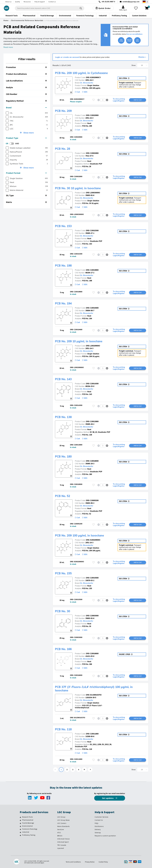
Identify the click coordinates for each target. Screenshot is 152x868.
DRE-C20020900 (92, 115)
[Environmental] (20, 826)
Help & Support (40, 2)
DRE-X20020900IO (93, 540)
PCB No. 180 (63, 456)
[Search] (81, 8)
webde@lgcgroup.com (131, 2)
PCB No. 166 (63, 649)
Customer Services (102, 817)
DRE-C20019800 (92, 270)
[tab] (27, 67)
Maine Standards (63, 826)
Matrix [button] (26, 202)
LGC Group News (63, 820)
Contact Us (99, 820)
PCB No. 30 (63, 611)
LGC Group (61, 817)
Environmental (27, 826)
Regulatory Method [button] (26, 101)
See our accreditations (134, 34)
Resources (27, 2)
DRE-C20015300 (92, 231)
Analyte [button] (26, 87)
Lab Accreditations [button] (26, 81)
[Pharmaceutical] (20, 820)
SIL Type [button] (26, 195)
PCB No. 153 (63, 226)
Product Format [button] (26, 173)
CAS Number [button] (26, 94)
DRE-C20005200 (92, 500)
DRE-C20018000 (92, 461)
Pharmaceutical (28, 820)
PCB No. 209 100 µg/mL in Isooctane (79, 535)
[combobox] (50, 8)
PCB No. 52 (63, 496)
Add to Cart (138, 100)
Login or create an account (67, 57)
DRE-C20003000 (92, 616)
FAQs (96, 823)
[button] (107, 100)
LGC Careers (62, 823)
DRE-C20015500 (92, 578)
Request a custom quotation (105, 836)
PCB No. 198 (63, 266)
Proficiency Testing (29, 835)
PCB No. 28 (63, 149)
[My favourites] (136, 8)
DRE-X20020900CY (93, 77)
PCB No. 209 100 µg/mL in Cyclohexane (81, 73)
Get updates (108, 798)
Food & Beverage (28, 823)
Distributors (99, 826)
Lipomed (61, 848)
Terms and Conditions (73, 862)
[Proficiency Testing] (20, 835)
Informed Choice (63, 839)
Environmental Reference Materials (27, 20)
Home (6, 20)
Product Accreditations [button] (26, 74)
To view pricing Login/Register (119, 100)
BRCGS (60, 836)
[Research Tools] (20, 817)
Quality (18, 2)
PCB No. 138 (63, 417)
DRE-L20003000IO (93, 193)
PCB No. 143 (63, 379)
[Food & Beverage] (20, 823)
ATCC (59, 833)
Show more (28, 133)
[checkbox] (7, 113)
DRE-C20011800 (92, 734)
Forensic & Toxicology (30, 829)
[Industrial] (20, 832)
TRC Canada (62, 845)
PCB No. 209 (63, 111)
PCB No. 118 (63, 729)
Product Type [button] (26, 138)
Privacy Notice (90, 862)
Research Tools (27, 817)
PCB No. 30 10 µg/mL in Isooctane (78, 188)
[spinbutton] (103, 100)
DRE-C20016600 (92, 654)
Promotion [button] (26, 67)
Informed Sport (63, 842)
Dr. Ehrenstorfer (87, 83)
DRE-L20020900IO (93, 346)
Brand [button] (26, 108)
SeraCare (61, 829)
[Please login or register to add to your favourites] (94, 100)
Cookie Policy (103, 862)
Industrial (26, 832)
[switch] (12, 144)
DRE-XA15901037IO (94, 695)
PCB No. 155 (63, 573)
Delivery (98, 829)
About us (8, 2)
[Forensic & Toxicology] (20, 829)
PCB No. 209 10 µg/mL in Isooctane (79, 341)
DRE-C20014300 (92, 384)
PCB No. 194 (63, 303)
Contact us (52, 2)
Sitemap (98, 833)
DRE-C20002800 (92, 153)
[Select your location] (145, 2)
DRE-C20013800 (92, 421)
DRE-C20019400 (92, 308)
